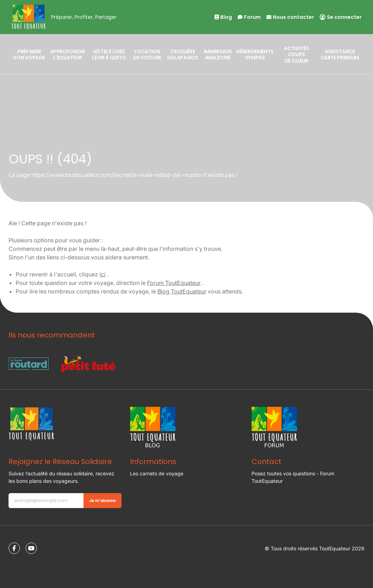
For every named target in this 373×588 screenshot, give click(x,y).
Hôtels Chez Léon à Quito (109, 55)
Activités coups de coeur (296, 55)
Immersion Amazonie (218, 55)
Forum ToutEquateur (174, 283)
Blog (223, 17)
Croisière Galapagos (183, 55)
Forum (249, 17)
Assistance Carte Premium (340, 55)
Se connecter (341, 17)
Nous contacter (290, 17)
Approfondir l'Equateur (68, 55)
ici (102, 274)
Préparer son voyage (29, 55)
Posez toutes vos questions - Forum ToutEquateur (293, 477)
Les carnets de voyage (157, 473)
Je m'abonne (102, 500)
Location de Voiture (147, 55)
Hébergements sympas (255, 55)
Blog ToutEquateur (182, 291)
